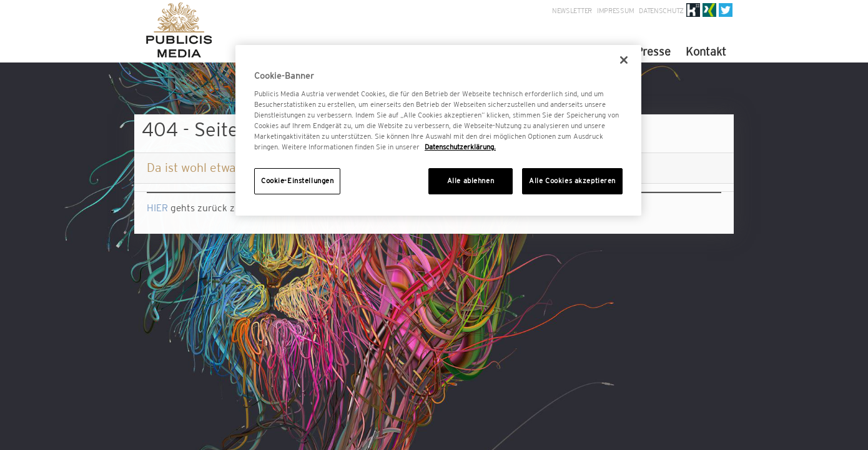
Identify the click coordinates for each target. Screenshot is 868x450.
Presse (653, 52)
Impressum (615, 11)
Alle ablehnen (471, 181)
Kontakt (706, 52)
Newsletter (572, 11)
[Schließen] (624, 60)
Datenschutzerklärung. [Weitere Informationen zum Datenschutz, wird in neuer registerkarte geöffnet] (460, 147)
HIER (157, 208)
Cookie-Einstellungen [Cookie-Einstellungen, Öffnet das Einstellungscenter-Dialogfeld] (297, 181)
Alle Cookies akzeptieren (572, 181)
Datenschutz (661, 11)
